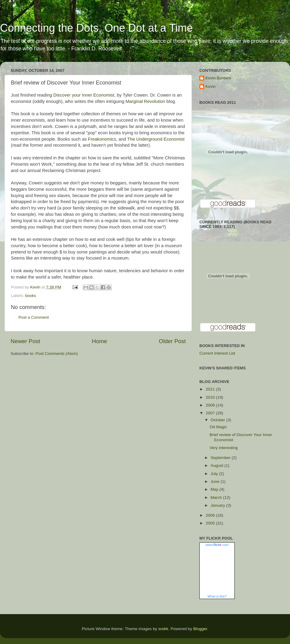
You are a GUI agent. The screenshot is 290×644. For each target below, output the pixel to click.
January (218, 505)
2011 (211, 389)
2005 (211, 523)
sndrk (163, 629)
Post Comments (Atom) (57, 354)
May (215, 489)
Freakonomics (102, 139)
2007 (211, 413)
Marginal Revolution (145, 101)
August (217, 465)
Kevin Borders (218, 78)
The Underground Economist (156, 139)
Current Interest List (217, 353)
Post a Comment (34, 317)
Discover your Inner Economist (84, 95)
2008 (211, 405)
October (218, 420)
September (221, 458)
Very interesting (224, 448)
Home (99, 341)
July (215, 474)
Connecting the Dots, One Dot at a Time (96, 28)
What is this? (217, 596)
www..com (217, 545)
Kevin (211, 86)
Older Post (172, 341)
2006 (211, 515)
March (217, 497)
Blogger (200, 629)
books (31, 296)
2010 (211, 397)
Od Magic (218, 427)
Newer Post (25, 341)
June (216, 481)
